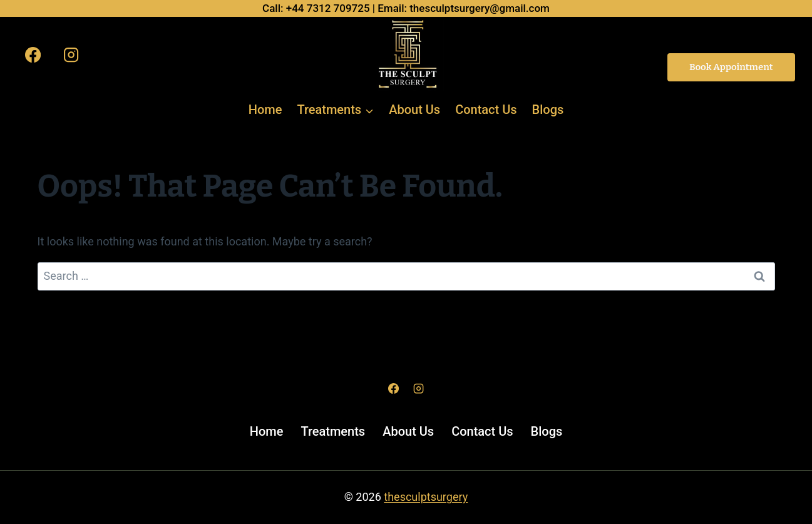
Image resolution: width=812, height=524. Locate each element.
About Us (414, 110)
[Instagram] (71, 54)
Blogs (548, 110)
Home (265, 110)
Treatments (333, 431)
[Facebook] (33, 54)
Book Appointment (731, 67)
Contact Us (486, 110)
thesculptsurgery (426, 497)
